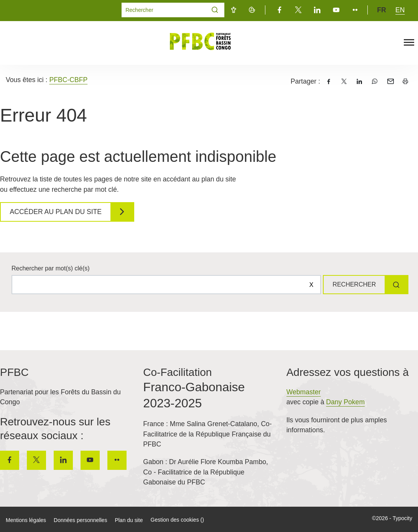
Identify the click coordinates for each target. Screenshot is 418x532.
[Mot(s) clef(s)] (164, 10)
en (400, 10)
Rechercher (353, 284)
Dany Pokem (345, 402)
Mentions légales (26, 520)
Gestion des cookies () (177, 520)
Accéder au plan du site (56, 212)
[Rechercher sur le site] (165, 285)
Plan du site (129, 520)
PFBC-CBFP (68, 80)
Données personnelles (80, 520)
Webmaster (304, 392)
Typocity (402, 518)
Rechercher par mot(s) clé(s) (51, 268)
